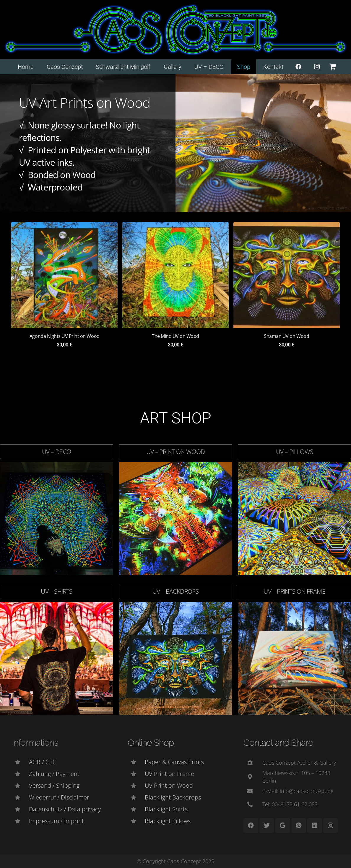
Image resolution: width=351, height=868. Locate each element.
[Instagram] (317, 67)
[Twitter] (267, 825)
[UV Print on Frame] (136, 774)
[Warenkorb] (333, 67)
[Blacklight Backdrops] (136, 797)
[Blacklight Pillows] (136, 821)
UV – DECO (56, 451)
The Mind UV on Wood (175, 336)
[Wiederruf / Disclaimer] (20, 797)
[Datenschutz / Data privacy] (20, 809)
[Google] (283, 825)
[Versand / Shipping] (20, 786)
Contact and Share (278, 743)
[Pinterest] (299, 825)
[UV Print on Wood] (136, 786)
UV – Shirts (56, 591)
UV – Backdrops (175, 591)
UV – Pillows (295, 451)
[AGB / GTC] (20, 762)
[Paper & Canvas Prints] (136, 762)
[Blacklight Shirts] (136, 809)
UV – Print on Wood (176, 451)
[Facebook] (298, 67)
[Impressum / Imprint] (20, 821)
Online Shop (151, 743)
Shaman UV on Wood (286, 336)
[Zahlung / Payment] (20, 774)
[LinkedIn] (315, 825)
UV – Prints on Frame (294, 591)
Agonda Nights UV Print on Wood (65, 336)
